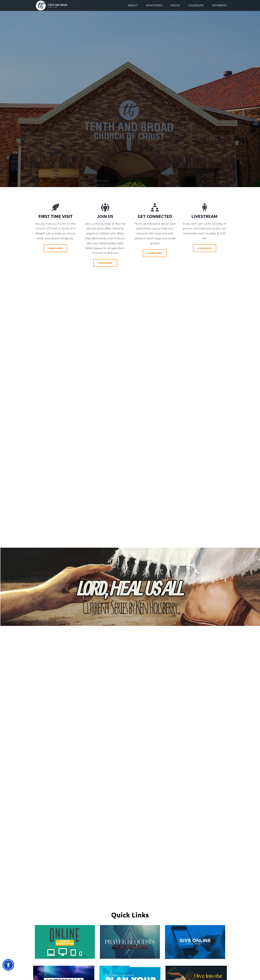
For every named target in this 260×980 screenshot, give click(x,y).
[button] (8, 965)
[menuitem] (133, 5)
